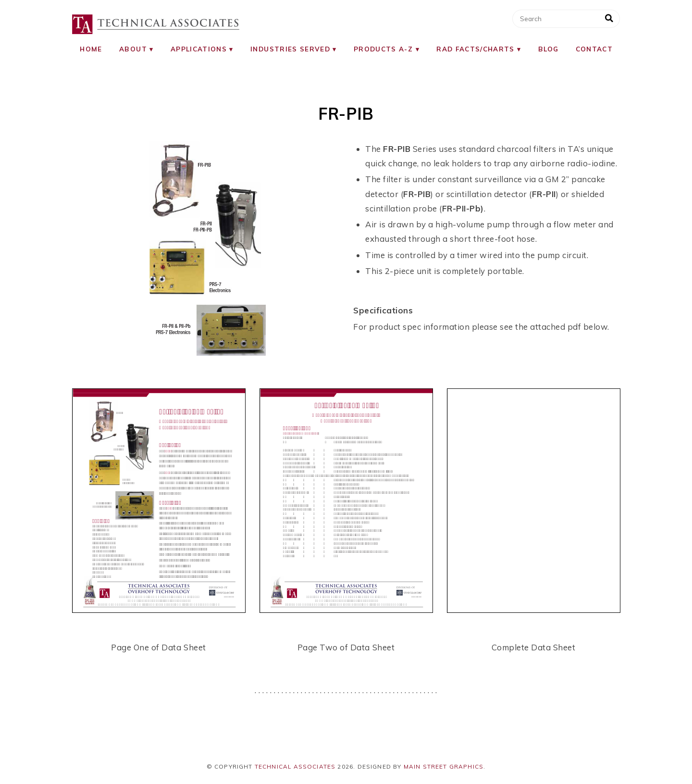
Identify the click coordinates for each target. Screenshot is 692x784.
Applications (199, 49)
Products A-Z (383, 49)
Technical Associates (295, 766)
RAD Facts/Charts (476, 49)
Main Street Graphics (444, 766)
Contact (594, 49)
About (133, 49)
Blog (548, 49)
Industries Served (290, 49)
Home (91, 49)
